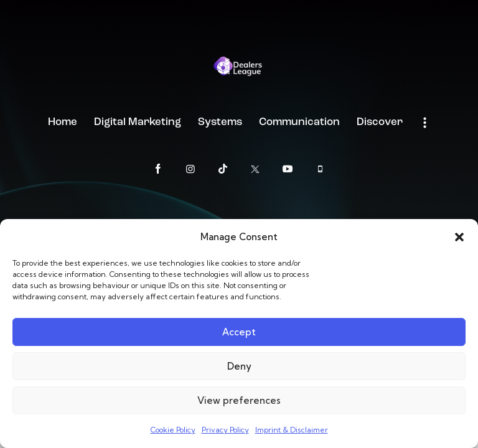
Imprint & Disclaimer (292, 430)
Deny (239, 366)
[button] (459, 237)
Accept (239, 332)
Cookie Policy (173, 430)
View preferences (239, 400)
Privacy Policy (225, 430)
